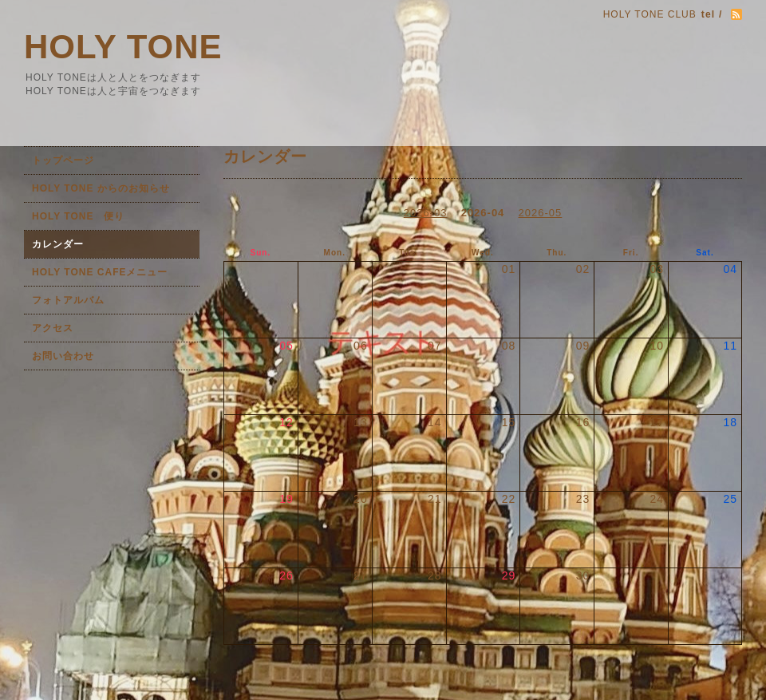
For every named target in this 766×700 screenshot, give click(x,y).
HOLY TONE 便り (78, 216)
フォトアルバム (68, 300)
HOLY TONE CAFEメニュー (100, 272)
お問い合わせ (63, 356)
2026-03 (426, 213)
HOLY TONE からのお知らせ (101, 188)
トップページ (63, 160)
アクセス (53, 328)
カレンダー (58, 244)
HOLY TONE (123, 47)
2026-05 (541, 213)
